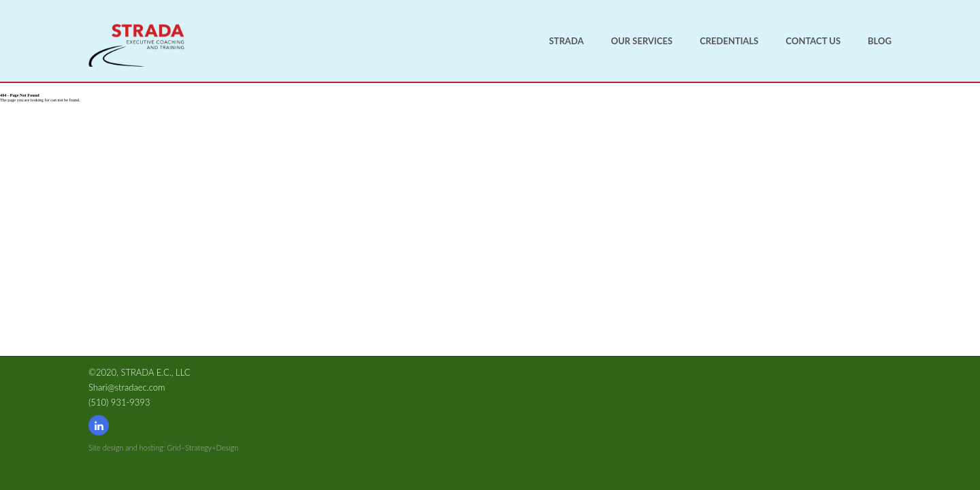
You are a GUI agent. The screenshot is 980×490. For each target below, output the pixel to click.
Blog (880, 41)
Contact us (814, 41)
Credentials (729, 41)
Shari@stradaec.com (127, 387)
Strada (567, 41)
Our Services (642, 41)
